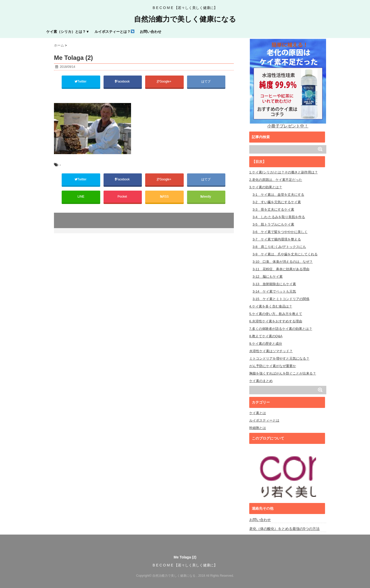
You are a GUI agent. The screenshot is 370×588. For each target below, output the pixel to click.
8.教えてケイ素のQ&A (266, 336)
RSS (164, 197)
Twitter (81, 81)
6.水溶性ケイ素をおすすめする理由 (276, 321)
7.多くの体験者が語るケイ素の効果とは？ (281, 329)
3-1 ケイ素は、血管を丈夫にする (278, 195)
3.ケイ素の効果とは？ (266, 187)
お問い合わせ (151, 32)
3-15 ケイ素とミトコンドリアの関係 (281, 299)
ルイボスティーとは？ (114, 32)
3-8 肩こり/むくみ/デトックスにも (279, 247)
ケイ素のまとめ (261, 381)
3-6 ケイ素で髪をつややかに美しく (280, 232)
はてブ (206, 81)
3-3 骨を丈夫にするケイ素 (273, 209)
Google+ (164, 81)
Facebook (123, 81)
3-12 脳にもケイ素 (268, 277)
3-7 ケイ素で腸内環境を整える (277, 239)
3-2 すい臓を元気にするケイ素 (277, 202)
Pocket (123, 197)
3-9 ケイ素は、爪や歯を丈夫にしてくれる (285, 254)
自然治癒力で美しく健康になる (185, 19)
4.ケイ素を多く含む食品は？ (271, 306)
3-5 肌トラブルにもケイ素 (273, 224)
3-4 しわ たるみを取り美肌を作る (279, 217)
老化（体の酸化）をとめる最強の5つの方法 (284, 529)
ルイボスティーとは (264, 420)
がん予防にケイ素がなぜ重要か (273, 366)
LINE (81, 197)
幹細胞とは (258, 428)
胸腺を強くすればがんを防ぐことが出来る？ (283, 373)
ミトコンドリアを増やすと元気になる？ (279, 358)
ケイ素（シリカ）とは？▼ (68, 32)
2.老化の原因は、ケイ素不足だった (276, 180)
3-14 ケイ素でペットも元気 (274, 291)
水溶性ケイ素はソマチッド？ (271, 351)
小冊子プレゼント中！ (288, 83)
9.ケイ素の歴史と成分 (266, 344)
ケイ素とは (258, 413)
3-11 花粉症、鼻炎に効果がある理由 (281, 269)
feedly (206, 197)
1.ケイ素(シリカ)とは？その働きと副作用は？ (284, 172)
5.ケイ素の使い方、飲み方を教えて (276, 314)
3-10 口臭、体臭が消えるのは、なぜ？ (283, 262)
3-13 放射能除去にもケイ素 (274, 284)
